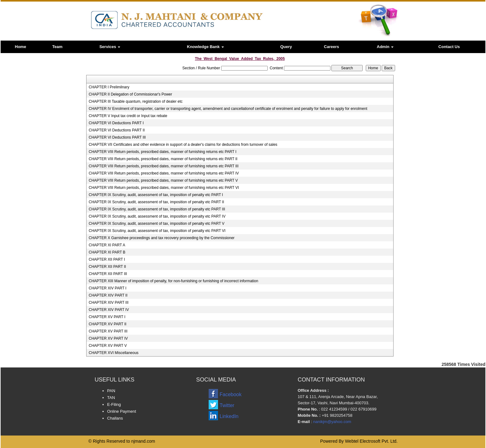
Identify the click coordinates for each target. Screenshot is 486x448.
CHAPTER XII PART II (107, 267)
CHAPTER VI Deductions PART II (117, 130)
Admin (385, 47)
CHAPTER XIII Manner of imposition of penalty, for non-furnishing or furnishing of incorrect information (174, 281)
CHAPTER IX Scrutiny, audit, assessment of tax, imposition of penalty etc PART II (156, 202)
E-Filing (114, 404)
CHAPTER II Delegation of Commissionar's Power (130, 94)
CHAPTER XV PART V (108, 346)
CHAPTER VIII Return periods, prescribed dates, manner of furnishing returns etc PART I (163, 152)
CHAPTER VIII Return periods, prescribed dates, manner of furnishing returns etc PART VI (164, 188)
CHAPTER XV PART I (107, 317)
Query (286, 47)
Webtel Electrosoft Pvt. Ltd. (371, 441)
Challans (115, 418)
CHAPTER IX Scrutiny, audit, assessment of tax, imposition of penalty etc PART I (156, 195)
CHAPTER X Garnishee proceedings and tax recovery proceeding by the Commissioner (162, 238)
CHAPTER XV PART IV (108, 338)
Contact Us (449, 47)
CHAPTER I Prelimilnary (109, 87)
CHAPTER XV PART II (108, 324)
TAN (111, 398)
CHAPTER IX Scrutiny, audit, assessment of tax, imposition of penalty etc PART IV (157, 216)
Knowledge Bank (206, 47)
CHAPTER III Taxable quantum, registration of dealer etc (136, 101)
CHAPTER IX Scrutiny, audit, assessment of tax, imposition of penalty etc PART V (157, 224)
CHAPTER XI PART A (107, 245)
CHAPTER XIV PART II (108, 295)
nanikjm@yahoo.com (332, 422)
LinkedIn (229, 416)
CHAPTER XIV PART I (108, 288)
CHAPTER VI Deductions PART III (117, 137)
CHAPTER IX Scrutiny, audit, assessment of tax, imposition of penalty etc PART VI (157, 231)
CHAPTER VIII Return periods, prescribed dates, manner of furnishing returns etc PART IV (164, 173)
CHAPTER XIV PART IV (109, 310)
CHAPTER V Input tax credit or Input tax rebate (128, 116)
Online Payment (122, 411)
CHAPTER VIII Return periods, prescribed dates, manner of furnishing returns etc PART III (164, 166)
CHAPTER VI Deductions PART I (116, 123)
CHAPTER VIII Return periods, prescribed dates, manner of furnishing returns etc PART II (163, 159)
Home (21, 47)
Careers (331, 47)
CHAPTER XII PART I (107, 259)
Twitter (227, 405)
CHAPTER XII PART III (108, 274)
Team (57, 47)
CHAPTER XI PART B (107, 252)
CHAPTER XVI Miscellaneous (114, 353)
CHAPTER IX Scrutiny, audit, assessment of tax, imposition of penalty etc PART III (157, 209)
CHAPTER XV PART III (108, 331)
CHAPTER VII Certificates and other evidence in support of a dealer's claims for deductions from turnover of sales (183, 145)
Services (110, 47)
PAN (111, 391)
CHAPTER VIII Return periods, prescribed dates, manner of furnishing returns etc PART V (163, 180)
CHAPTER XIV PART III (109, 303)
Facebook (231, 394)
